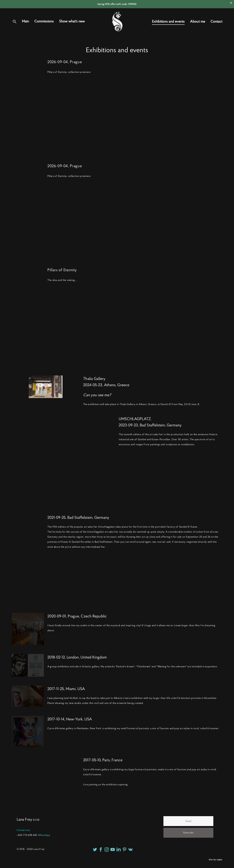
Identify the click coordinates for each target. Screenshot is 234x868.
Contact (216, 25)
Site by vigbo (216, 860)
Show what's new (72, 25)
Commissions (44, 25)
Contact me (23, 830)
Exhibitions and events (168, 25)
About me (198, 25)
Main (25, 25)
